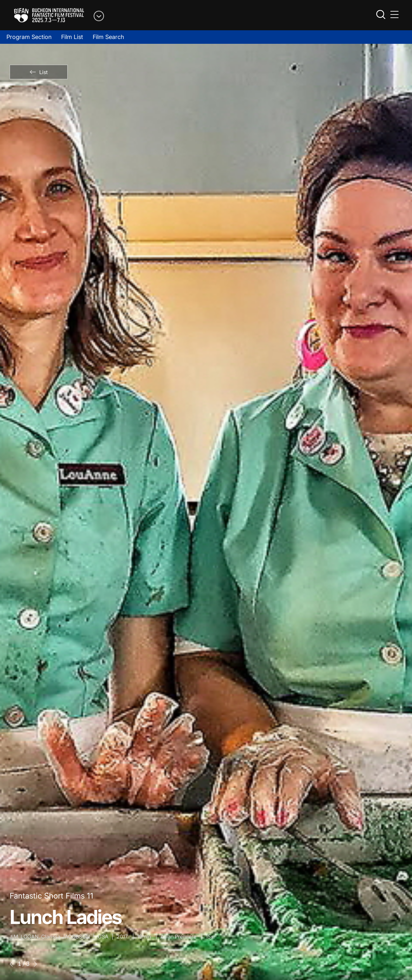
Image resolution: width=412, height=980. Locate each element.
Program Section (29, 37)
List (39, 72)
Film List (72, 37)
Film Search (108, 37)
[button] (12, 964)
